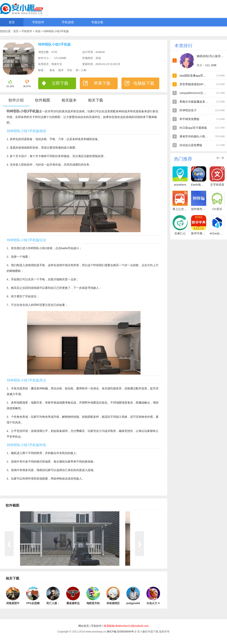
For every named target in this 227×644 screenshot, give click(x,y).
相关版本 (69, 100)
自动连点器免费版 (191, 145)
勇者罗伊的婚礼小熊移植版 (197, 136)
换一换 (220, 158)
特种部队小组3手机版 (56, 31)
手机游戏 (68, 22)
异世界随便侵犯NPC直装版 (197, 84)
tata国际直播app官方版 (194, 76)
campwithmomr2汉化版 (194, 93)
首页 (12, 22)
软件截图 (43, 100)
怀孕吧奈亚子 (188, 110)
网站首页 (84, 626)
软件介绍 (16, 100)
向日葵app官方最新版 (193, 128)
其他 (38, 31)
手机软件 (38, 22)
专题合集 (97, 22)
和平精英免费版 (189, 119)
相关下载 (96, 100)
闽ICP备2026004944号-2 (122, 632)
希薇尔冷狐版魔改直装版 (195, 102)
